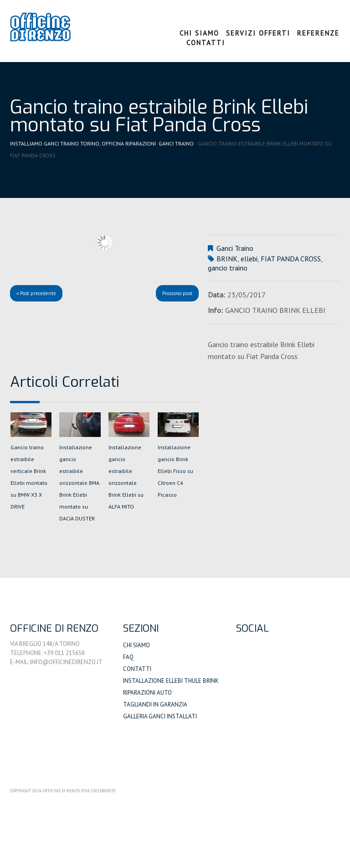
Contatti (206, 43)
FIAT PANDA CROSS (291, 259)
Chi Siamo (199, 33)
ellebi (249, 259)
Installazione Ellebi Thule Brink (171, 681)
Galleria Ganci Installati (160, 716)
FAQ (128, 657)
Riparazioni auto (147, 693)
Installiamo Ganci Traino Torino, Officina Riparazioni (83, 143)
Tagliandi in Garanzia (155, 704)
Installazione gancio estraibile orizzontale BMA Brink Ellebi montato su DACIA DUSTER (79, 483)
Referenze (318, 33)
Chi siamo (136, 645)
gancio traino (228, 268)
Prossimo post (177, 293)
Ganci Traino (176, 143)
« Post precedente (36, 293)
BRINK (227, 259)
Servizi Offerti (258, 33)
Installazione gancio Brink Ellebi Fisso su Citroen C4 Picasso (175, 471)
